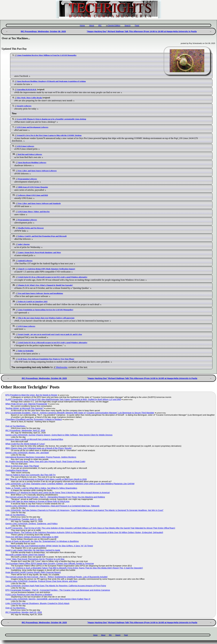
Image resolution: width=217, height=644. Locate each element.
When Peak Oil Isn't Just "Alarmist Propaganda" (27, 404)
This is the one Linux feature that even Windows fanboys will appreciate (46, 318)
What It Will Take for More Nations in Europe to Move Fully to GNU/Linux (37, 501)
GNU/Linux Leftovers (25, 146)
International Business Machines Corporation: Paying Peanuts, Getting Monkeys (41, 457)
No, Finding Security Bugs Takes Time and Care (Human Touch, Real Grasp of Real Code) (45, 461)
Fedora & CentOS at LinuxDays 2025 (33, 301)
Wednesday (62, 367)
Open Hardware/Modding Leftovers (32, 162)
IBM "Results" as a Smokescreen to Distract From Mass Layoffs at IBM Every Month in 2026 (46, 479)
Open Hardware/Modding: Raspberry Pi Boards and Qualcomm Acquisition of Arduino (51, 81)
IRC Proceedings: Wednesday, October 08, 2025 (43, 31)
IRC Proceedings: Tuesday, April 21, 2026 (24, 519)
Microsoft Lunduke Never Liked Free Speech (25, 555)
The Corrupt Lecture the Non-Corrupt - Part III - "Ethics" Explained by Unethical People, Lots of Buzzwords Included (56, 577)
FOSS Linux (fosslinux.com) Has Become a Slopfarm (29, 595)
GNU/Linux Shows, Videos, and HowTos (34, 212)
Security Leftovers (24, 106)
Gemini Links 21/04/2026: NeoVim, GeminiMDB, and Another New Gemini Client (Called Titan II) (48, 599)
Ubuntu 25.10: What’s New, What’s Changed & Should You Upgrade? (45, 285)
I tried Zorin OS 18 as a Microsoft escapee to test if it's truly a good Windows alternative (53, 277)
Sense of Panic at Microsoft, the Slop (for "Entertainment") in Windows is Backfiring (42, 541)
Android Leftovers (25, 261)
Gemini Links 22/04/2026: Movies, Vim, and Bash (27, 453)
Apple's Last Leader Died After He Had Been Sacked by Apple (33, 550)
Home (82, 25)
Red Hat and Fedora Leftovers (30, 154)
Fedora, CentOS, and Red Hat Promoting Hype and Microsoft (42, 236)
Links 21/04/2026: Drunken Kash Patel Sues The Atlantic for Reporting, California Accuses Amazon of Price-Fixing (56, 586)
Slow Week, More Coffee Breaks (29, 98)
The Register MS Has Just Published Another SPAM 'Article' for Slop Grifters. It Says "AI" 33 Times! (49, 546)
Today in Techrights (26, 351)
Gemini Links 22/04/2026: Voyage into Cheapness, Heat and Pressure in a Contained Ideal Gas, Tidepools (52, 506)
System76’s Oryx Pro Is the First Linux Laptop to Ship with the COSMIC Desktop (49, 135)
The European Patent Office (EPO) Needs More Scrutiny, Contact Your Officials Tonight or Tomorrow (50, 563)
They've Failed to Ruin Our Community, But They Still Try (31, 475)
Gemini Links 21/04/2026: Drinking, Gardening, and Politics (31, 524)
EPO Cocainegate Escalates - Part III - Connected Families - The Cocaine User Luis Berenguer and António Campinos (58, 590)
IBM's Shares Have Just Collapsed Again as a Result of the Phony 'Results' (39, 448)
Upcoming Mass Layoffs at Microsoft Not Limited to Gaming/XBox (34, 439)
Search (128, 25)
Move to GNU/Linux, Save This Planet (22, 466)
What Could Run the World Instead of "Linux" (25, 444)
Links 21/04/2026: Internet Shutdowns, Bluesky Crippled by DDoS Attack (37, 603)
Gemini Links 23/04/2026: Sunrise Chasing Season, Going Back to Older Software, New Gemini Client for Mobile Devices (59, 435)
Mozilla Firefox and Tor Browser (31, 228)
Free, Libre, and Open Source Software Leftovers (37, 171)
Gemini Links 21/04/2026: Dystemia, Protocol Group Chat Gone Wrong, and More (41, 581)
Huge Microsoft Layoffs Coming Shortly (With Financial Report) (33, 572)
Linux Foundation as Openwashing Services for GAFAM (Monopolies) (46, 310)
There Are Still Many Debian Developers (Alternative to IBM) (32, 537)
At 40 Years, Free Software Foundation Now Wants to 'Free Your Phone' (46, 359)
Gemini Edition (114, 25)
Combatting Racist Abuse (17, 470)
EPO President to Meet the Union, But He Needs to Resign (31, 395)
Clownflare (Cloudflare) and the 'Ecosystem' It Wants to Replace (34, 419)
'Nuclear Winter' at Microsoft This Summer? (24, 408)
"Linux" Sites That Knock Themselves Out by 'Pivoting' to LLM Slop (35, 559)
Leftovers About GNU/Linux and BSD (33, 195)
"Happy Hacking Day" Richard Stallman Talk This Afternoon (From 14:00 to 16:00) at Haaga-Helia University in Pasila (142, 31)
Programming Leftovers (27, 179)
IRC (100, 25)
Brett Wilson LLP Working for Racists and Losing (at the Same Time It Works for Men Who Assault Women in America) (58, 493)
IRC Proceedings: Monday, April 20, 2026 (24, 612)
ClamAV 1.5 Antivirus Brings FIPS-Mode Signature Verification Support (46, 269)
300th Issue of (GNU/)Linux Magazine (33, 187)
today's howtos (24, 244)
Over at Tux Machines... (16, 426)
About (92, 25)
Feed (137, 25)
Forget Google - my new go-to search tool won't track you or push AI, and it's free (50, 334)
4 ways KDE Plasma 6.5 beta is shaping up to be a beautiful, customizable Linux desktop (51, 119)
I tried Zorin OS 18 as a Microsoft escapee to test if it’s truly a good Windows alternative (53, 343)
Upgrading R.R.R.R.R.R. (27, 89)
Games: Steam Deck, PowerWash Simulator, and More (39, 252)
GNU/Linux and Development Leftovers (33, 127)
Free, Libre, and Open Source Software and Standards (39, 203)
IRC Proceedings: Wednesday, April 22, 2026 (25, 430)
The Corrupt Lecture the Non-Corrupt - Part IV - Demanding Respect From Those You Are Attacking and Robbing (55, 497)
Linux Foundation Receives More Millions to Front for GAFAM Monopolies (47, 55)
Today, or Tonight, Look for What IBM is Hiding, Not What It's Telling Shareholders (41, 488)
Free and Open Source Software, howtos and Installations (40, 293)
